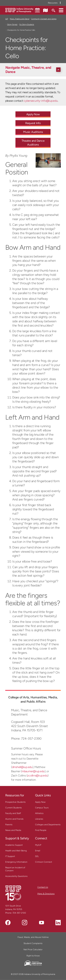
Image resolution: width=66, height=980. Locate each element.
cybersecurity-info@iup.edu (41, 101)
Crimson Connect (44, 862)
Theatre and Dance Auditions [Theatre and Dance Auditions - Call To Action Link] (33, 143)
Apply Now (40, 802)
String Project (12, 24)
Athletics (39, 813)
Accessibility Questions (16, 876)
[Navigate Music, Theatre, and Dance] (34, 70)
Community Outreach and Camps (44, 19)
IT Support (10, 856)
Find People (41, 830)
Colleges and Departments (48, 825)
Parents (9, 825)
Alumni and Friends (14, 819)
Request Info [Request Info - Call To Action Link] (33, 123)
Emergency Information (16, 862)
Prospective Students (15, 802)
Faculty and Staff (13, 813)
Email (38, 851)
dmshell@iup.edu (22, 767)
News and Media (13, 830)
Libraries (39, 819)
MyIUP (38, 845)
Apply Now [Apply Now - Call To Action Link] (33, 114)
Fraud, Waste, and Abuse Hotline (33, 937)
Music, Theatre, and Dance (20, 19)
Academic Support (14, 845)
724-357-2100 (19, 913)
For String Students (27, 24)
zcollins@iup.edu (37, 775)
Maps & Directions (46, 894)
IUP (7, 19)
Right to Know (33, 956)
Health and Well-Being (16, 851)
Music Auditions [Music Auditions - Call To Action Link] (33, 132)
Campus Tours (42, 808)
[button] (61, 10)
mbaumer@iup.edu (33, 771)
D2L (37, 856)
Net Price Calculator (33, 950)
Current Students (14, 808)
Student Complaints (33, 943)
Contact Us (43, 887)
